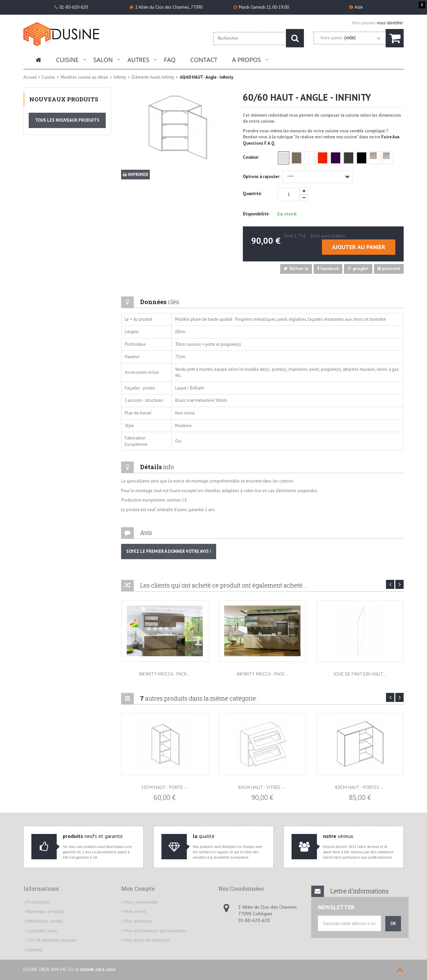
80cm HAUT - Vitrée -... (262, 787)
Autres (138, 60)
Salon (103, 60)
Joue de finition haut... (360, 674)
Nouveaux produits (64, 99)
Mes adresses (138, 921)
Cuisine (67, 60)
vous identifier (390, 23)
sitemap (35, 950)
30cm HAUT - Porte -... (165, 787)
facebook (328, 269)
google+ (358, 269)
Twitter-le (296, 269)
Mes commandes (141, 902)
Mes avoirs (135, 911)
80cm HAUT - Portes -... (360, 787)
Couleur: (252, 157)
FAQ (170, 60)
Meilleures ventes (45, 921)
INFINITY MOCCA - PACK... (165, 674)
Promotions (38, 902)
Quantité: (252, 194)
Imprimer (135, 175)
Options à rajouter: (262, 177)
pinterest (389, 269)
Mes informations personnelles (155, 931)
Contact (204, 60)
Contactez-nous (42, 931)
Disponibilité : (257, 214)
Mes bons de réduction (147, 940)
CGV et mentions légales (51, 940)
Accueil (30, 77)
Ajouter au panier (359, 247)
